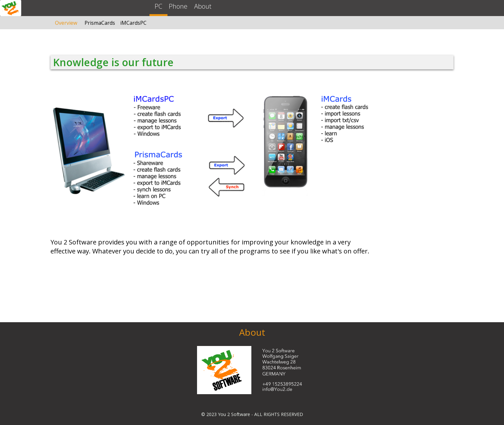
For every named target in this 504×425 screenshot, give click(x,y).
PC (158, 6)
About (203, 6)
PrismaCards (100, 23)
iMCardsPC (133, 23)
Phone (178, 6)
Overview (66, 23)
